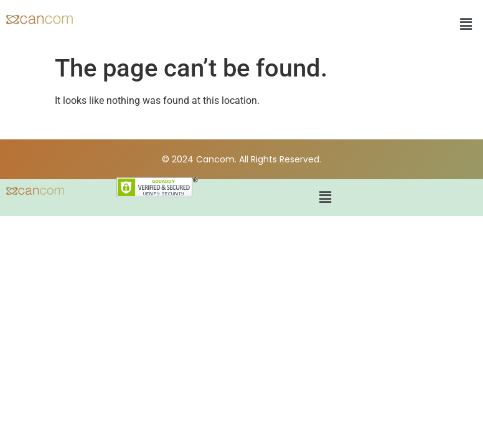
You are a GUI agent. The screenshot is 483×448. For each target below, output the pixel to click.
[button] (466, 24)
